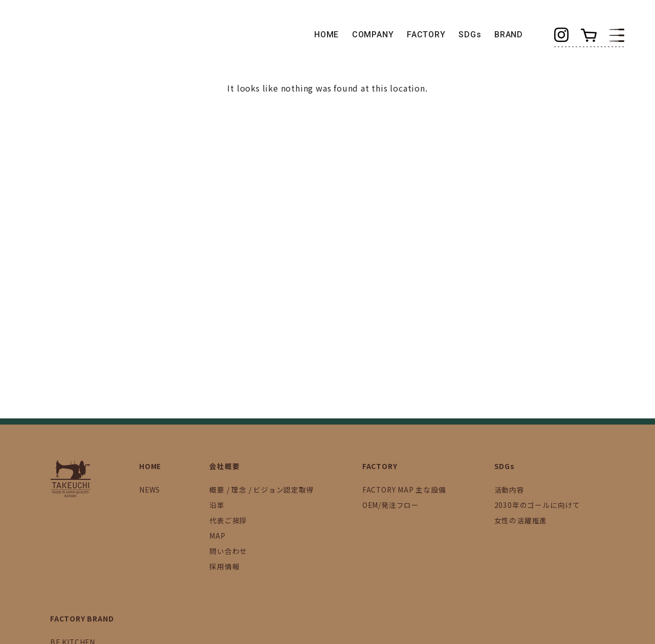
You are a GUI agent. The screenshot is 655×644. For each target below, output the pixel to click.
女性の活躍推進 (521, 520)
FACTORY (426, 35)
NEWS (150, 490)
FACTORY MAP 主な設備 (404, 490)
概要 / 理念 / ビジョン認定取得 (261, 490)
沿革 (217, 505)
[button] (617, 35)
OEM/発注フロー (391, 505)
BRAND (509, 35)
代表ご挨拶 (228, 520)
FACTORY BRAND (82, 618)
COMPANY (373, 35)
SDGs (470, 35)
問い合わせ (228, 551)
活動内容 (509, 490)
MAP (217, 536)
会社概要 (224, 466)
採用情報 (224, 566)
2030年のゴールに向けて (537, 505)
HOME (326, 35)
